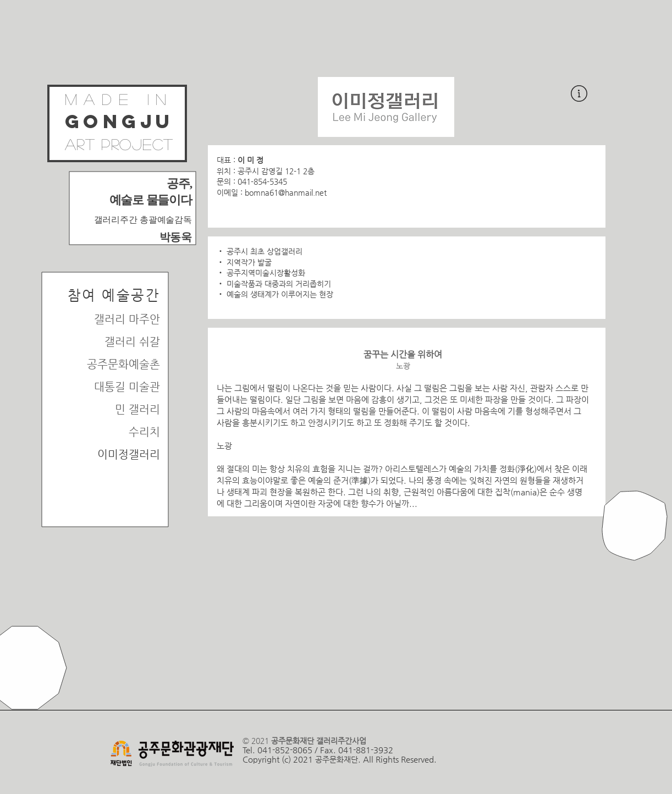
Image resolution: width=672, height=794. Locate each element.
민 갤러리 (137, 409)
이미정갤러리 (129, 454)
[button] (579, 93)
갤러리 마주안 (127, 319)
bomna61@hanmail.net (286, 192)
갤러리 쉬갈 (132, 342)
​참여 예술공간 (114, 295)
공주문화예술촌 (123, 364)
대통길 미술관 (127, 387)
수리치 (144, 432)
